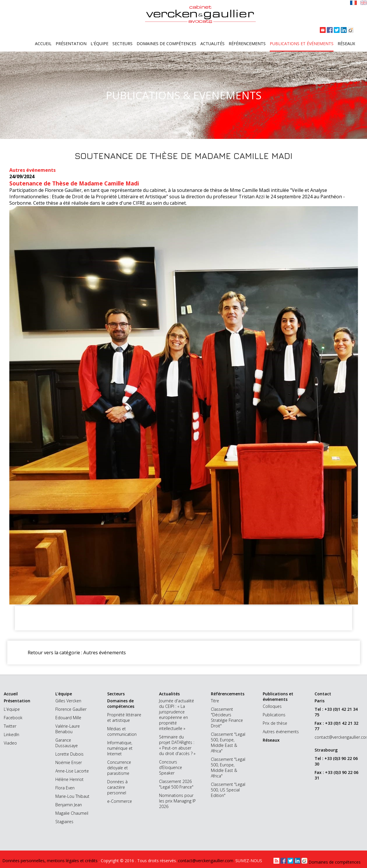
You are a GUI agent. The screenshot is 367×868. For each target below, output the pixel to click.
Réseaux (346, 44)
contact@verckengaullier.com (333, 737)
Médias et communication (122, 731)
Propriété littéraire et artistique (124, 717)
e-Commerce (120, 801)
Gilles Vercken (68, 701)
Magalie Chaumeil (72, 813)
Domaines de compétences (166, 44)
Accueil (43, 44)
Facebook (13, 718)
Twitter (10, 726)
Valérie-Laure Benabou (68, 729)
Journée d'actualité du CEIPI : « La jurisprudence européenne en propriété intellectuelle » (177, 715)
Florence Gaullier (71, 709)
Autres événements (281, 732)
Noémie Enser (69, 762)
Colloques (272, 706)
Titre (215, 701)
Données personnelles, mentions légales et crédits (51, 861)
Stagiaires (64, 822)
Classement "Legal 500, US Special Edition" (228, 790)
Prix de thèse (275, 723)
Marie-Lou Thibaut (72, 796)
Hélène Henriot (69, 779)
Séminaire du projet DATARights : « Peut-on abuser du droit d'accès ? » (177, 745)
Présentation (71, 44)
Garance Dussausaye (67, 743)
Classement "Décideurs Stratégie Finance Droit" (227, 717)
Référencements (247, 44)
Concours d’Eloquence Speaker (171, 767)
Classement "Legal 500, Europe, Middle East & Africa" (228, 743)
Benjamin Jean (69, 805)
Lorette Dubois (69, 754)
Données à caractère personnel (117, 787)
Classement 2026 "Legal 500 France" (176, 784)
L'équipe (99, 44)
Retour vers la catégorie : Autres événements (77, 653)
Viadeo (10, 743)
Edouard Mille (68, 718)
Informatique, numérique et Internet (120, 748)
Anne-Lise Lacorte (72, 771)
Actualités (212, 44)
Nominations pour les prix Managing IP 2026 (177, 801)
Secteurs (122, 44)
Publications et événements (302, 44)
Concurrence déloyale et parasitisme (119, 768)
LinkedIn (12, 734)
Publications (274, 715)
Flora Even (65, 788)
